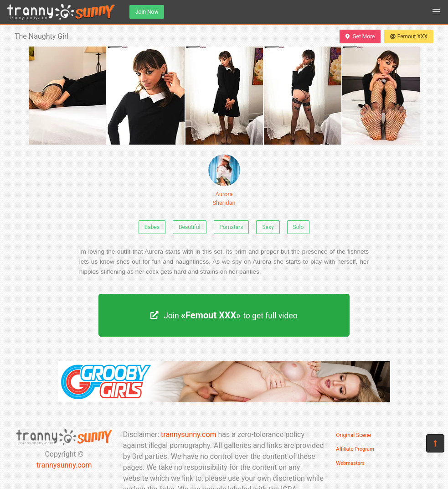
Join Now (147, 12)
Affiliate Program (355, 449)
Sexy (268, 227)
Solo (299, 227)
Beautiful (190, 227)
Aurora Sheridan (224, 180)
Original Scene (353, 435)
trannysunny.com (64, 465)
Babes (152, 227)
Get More (360, 36)
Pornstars (232, 227)
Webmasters (350, 463)
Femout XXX (409, 36)
